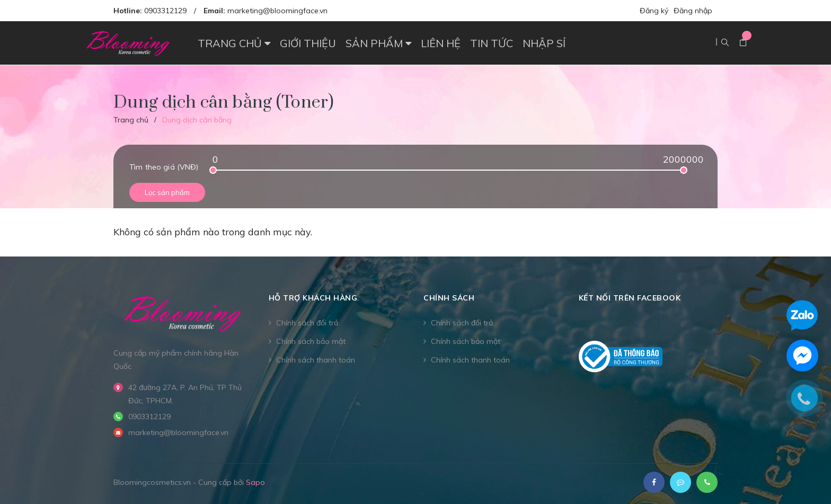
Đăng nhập (693, 11)
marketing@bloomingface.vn (277, 11)
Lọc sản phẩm (167, 192)
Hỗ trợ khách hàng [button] (313, 298)
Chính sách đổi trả (307, 323)
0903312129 (165, 11)
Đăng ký (654, 11)
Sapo (255, 482)
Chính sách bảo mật (311, 341)
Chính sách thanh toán (316, 360)
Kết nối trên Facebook (630, 298)
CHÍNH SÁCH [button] (449, 298)
